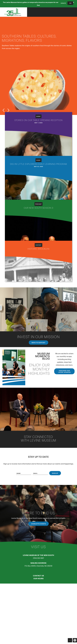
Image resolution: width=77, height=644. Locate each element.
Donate (62, 3)
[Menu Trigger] (70, 3)
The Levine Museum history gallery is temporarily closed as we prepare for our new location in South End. (38, 4)
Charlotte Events (38, 524)
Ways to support (38, 343)
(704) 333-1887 (39, 558)
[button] (75, 640)
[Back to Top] (70, 640)
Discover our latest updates (64, 372)
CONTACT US (38, 576)
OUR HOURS (38, 579)
